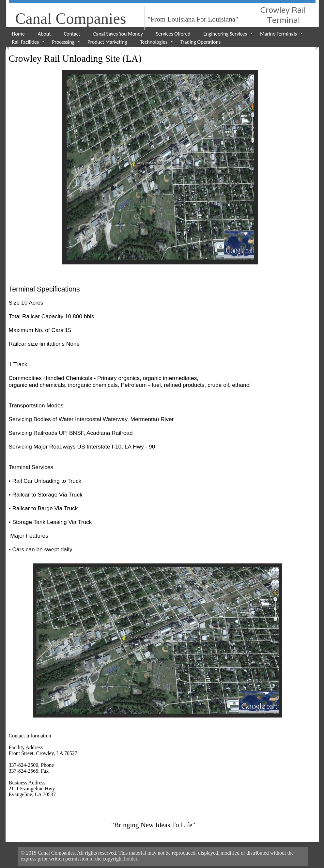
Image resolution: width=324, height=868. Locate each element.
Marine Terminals (278, 34)
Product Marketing (107, 42)
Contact (72, 34)
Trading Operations (201, 42)
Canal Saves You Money (118, 34)
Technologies (154, 42)
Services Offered (173, 34)
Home (18, 34)
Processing (63, 42)
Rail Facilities (26, 42)
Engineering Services (225, 34)
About (44, 34)
